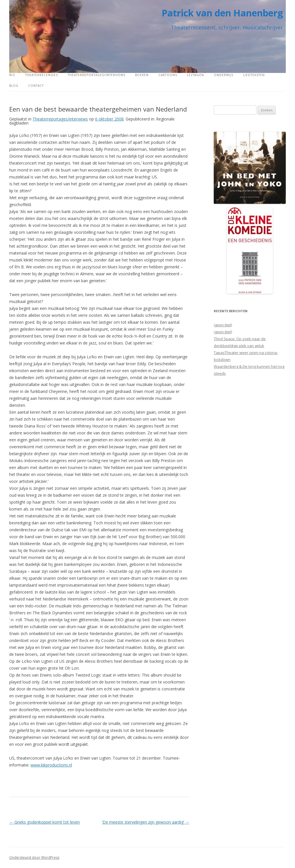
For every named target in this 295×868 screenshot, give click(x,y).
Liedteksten (254, 75)
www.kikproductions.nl (51, 765)
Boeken (142, 75)
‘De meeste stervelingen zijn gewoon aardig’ (146, 822)
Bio (12, 75)
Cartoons (168, 75)
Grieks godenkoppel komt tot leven (45, 822)
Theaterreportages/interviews (97, 75)
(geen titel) (223, 325)
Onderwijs (224, 75)
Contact (36, 86)
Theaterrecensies (41, 75)
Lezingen (195, 75)
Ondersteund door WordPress (34, 857)
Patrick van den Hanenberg (222, 13)
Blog (14, 86)
